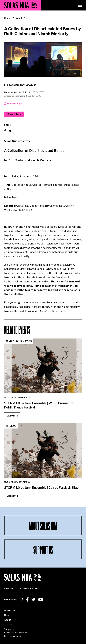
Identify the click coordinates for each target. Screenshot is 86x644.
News (7, 615)
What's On (21, 18)
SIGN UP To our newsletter (21, 589)
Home (7, 18)
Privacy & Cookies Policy (15, 633)
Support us (10, 629)
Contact (8, 625)
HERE (70, 311)
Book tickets (14, 114)
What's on (9, 611)
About (7, 620)
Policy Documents (12, 636)
